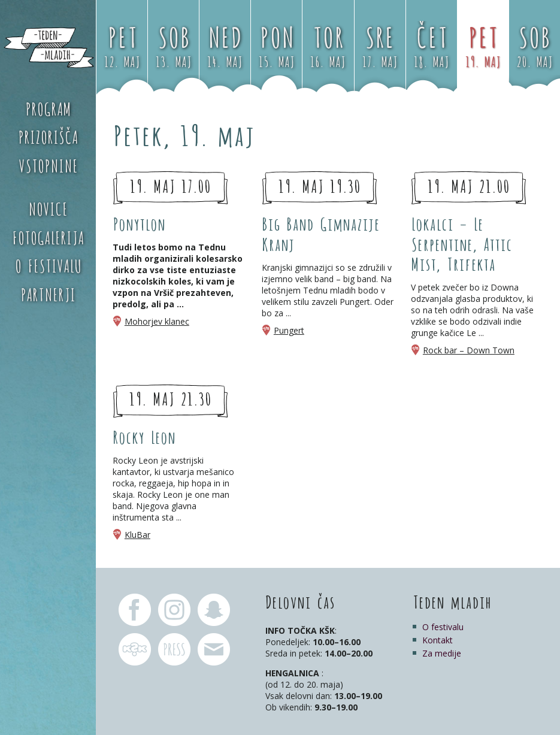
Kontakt (438, 640)
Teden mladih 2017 (48, 48)
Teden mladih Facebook (135, 610)
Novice (48, 208)
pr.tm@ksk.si (174, 649)
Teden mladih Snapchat (214, 610)
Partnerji (48, 294)
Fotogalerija (48, 237)
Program (48, 108)
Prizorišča (48, 136)
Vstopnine (48, 165)
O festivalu (48, 265)
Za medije (442, 653)
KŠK (135, 649)
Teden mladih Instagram (174, 610)
